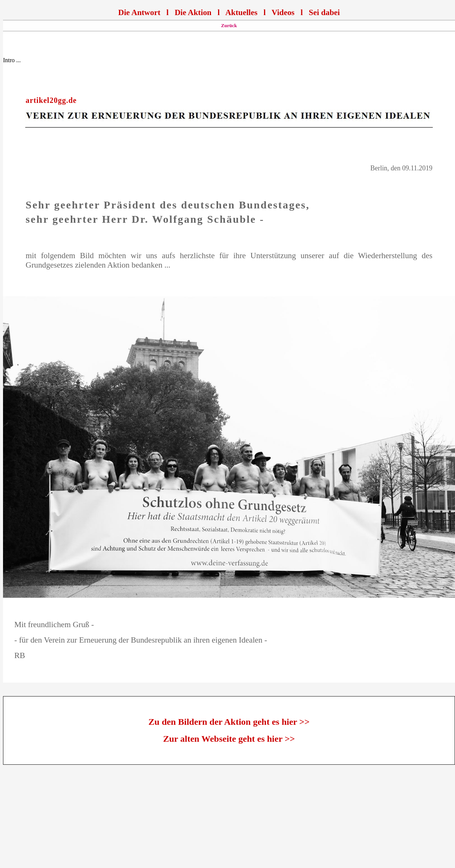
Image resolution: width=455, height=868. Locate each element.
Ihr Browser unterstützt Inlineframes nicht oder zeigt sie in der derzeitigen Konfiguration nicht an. (229, 12)
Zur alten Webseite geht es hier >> (229, 739)
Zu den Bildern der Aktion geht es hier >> (229, 722)
